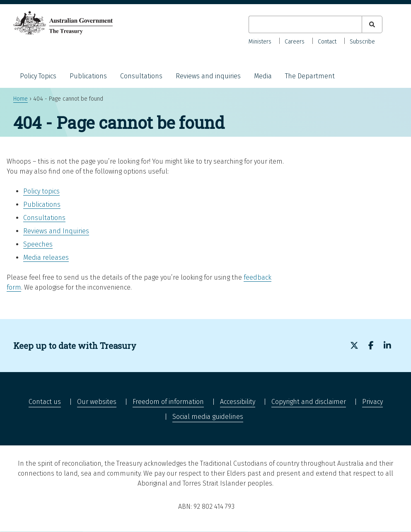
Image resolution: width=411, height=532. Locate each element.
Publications (88, 76)
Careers (295, 42)
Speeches (38, 244)
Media (263, 76)
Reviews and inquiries (208, 76)
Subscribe (362, 42)
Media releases (46, 258)
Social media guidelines (208, 417)
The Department (310, 76)
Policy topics (41, 191)
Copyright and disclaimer (309, 402)
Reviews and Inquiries (56, 231)
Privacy (372, 402)
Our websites (97, 402)
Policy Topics (38, 76)
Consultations (141, 76)
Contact (327, 42)
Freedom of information (168, 402)
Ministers (260, 42)
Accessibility (238, 402)
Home (21, 99)
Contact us (45, 402)
